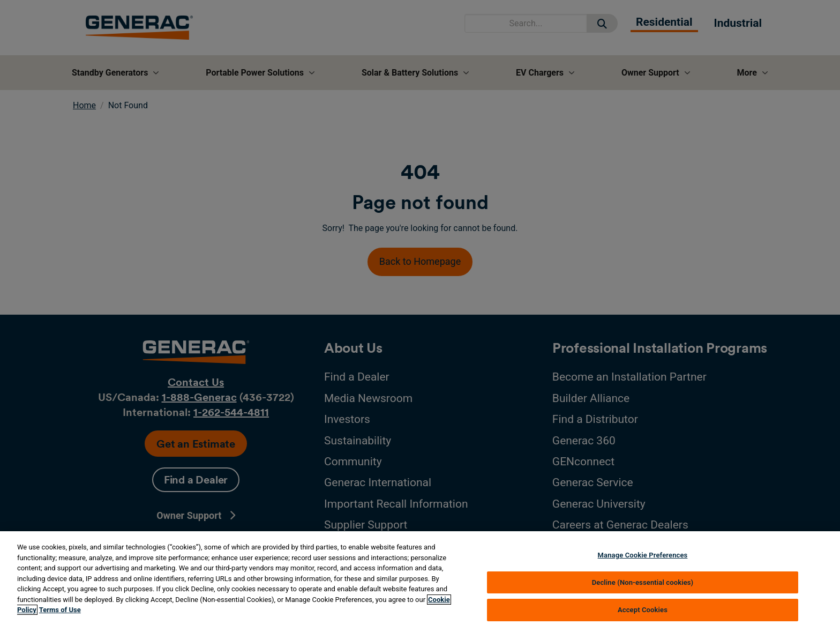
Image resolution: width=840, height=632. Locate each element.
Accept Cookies (643, 610)
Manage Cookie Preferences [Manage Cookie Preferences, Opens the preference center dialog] (643, 555)
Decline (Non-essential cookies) (643, 582)
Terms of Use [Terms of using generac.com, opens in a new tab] (60, 610)
